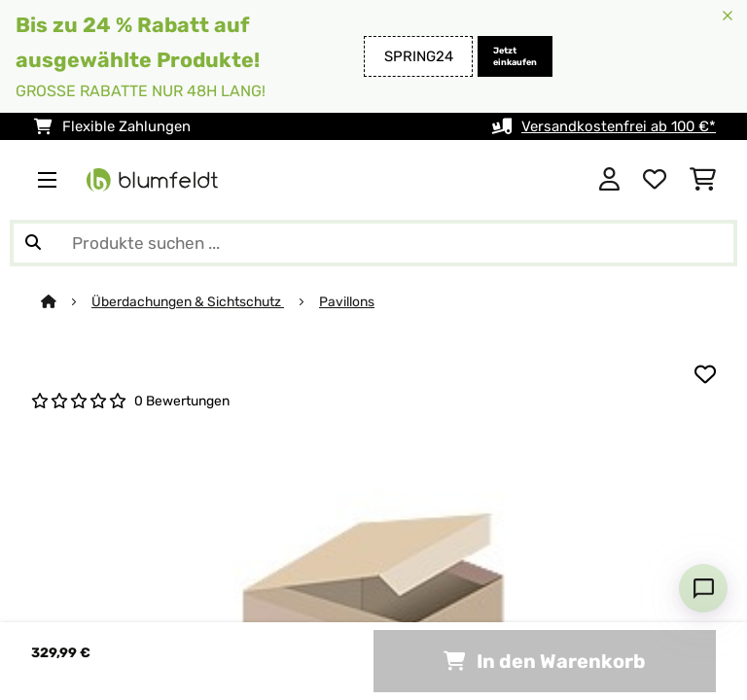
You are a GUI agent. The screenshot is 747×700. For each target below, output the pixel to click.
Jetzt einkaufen (515, 56)
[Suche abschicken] (33, 243)
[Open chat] (703, 588)
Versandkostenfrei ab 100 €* (619, 126)
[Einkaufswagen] (703, 180)
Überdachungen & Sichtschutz (188, 301)
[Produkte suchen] (373, 243)
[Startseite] (66, 301)
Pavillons (347, 301)
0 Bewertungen (182, 401)
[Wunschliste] (655, 180)
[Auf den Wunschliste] (705, 374)
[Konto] (609, 180)
